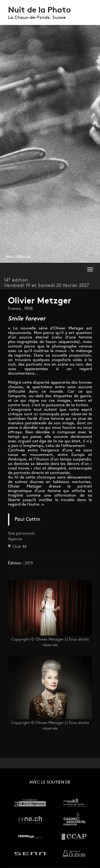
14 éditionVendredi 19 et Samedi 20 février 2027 (47, 283)
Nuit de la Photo (39, 10)
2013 (28, 563)
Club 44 (19, 547)
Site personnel (21, 534)
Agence (15, 539)
